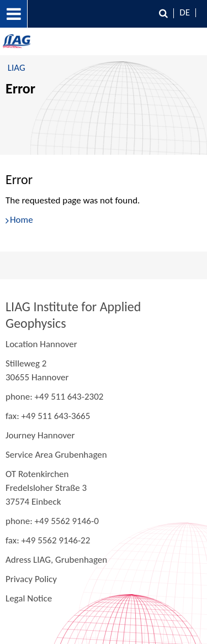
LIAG (17, 68)
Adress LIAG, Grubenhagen (56, 560)
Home (22, 220)
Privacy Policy (31, 579)
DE (185, 12)
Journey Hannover (40, 435)
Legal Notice (29, 598)
